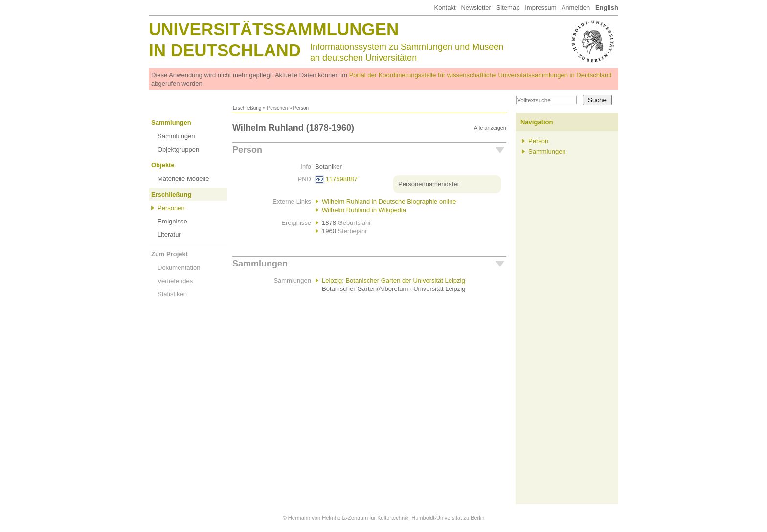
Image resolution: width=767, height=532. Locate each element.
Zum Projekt (169, 254)
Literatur (169, 234)
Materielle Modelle (183, 179)
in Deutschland (225, 50)
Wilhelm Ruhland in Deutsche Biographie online (389, 202)
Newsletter (476, 8)
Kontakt (445, 8)
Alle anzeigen (490, 128)
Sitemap (508, 8)
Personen (277, 108)
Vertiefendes (175, 281)
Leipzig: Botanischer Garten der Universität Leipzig (394, 280)
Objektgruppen (178, 149)
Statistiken (172, 294)
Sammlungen (171, 122)
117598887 (342, 179)
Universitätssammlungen (274, 29)
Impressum (541, 8)
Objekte (163, 165)
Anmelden (576, 8)
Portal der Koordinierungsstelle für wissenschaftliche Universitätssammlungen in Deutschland (481, 75)
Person (247, 150)
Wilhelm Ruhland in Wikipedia (364, 210)
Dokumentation (179, 268)
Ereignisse (172, 221)
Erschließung (247, 108)
